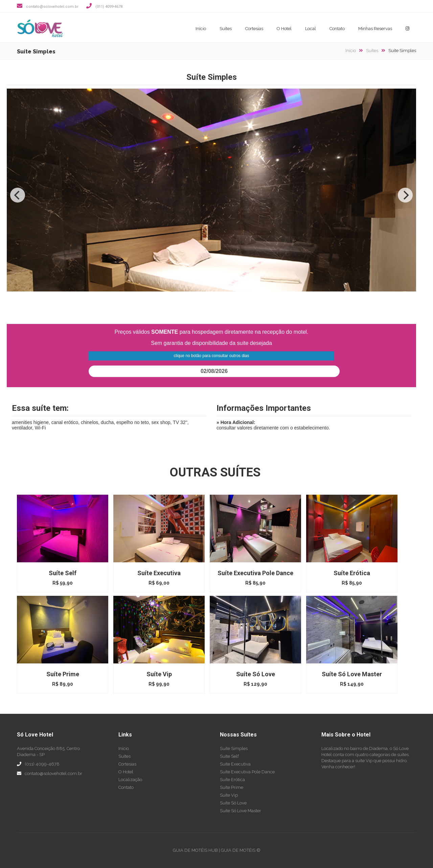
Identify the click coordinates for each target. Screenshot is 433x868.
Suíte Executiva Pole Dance (247, 772)
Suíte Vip (229, 795)
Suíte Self (229, 756)
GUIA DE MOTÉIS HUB (195, 850)
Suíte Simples (234, 748)
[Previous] (18, 195)
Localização (130, 780)
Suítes (226, 29)
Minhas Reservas (375, 29)
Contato (337, 29)
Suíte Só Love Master (241, 811)
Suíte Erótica (232, 780)
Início (201, 29)
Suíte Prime (232, 787)
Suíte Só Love (233, 803)
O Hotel (284, 29)
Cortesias (254, 29)
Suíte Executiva (235, 764)
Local (311, 29)
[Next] (405, 195)
